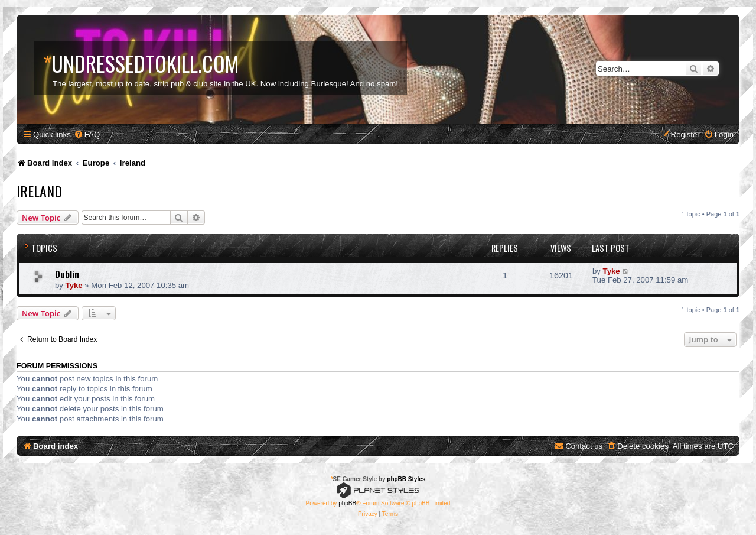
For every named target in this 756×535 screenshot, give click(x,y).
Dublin (67, 274)
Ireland (39, 191)
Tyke (74, 285)
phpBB (347, 503)
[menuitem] (87, 134)
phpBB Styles (406, 479)
